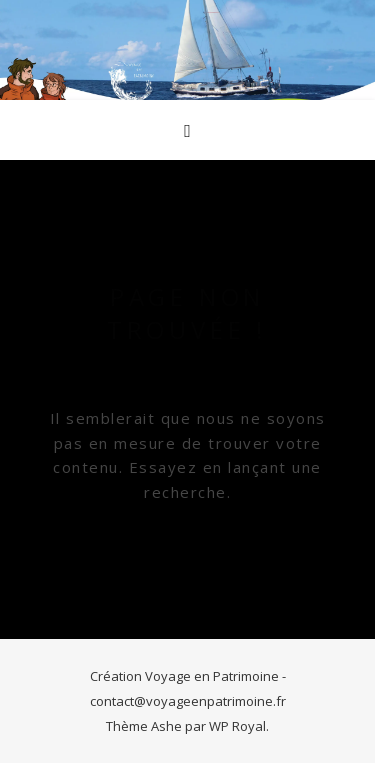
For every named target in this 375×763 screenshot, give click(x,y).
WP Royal (237, 726)
